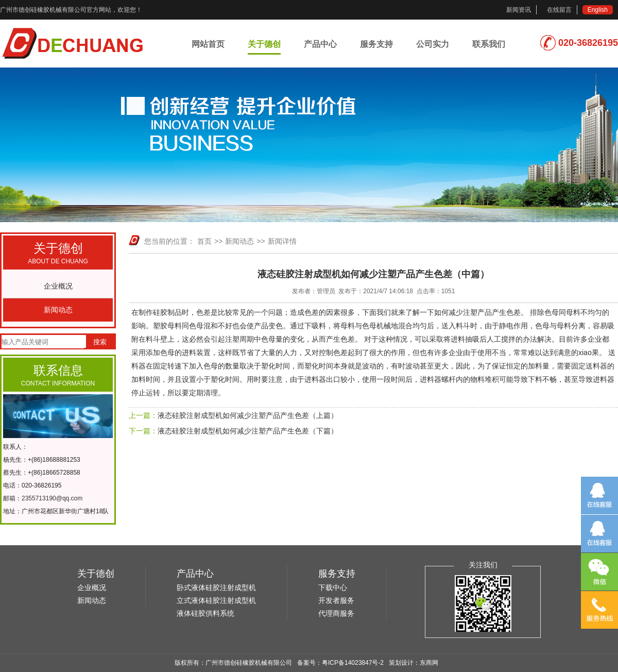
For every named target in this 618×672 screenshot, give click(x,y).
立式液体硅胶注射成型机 (216, 600)
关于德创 (264, 44)
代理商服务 (336, 613)
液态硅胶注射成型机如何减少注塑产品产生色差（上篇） (248, 415)
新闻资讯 (519, 10)
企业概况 (58, 286)
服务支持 (376, 44)
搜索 (100, 342)
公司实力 (433, 44)
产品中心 (320, 44)
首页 (204, 241)
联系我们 (489, 44)
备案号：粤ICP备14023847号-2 (340, 663)
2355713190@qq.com (52, 498)
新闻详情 (282, 241)
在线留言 (559, 10)
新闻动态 (58, 310)
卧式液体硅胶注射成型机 (216, 587)
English (598, 10)
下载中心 (333, 587)
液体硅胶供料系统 (205, 613)
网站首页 (208, 44)
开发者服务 (336, 600)
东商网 (429, 663)
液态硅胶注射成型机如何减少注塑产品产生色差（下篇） (248, 431)
